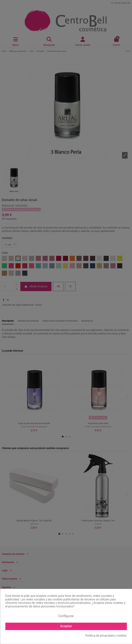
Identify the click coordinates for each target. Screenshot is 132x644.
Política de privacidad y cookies (106, 636)
